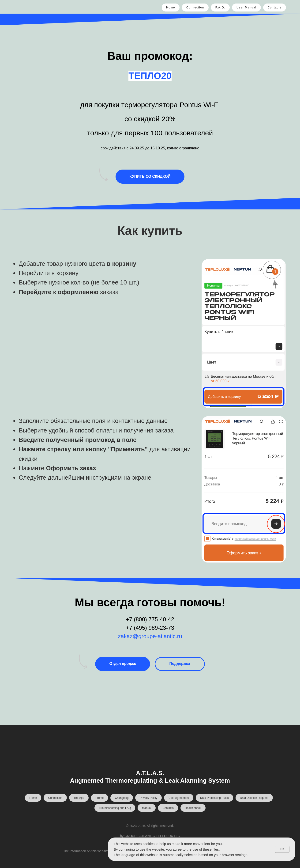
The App (79, 798)
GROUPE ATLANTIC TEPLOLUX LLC (152, 836)
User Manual (246, 8)
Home (171, 8)
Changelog (122, 798)
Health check (193, 808)
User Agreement (179, 798)
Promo (99, 798)
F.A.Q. (220, 8)
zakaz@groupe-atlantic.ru (150, 636)
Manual (147, 808)
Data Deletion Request (254, 798)
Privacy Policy (148, 798)
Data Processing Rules (214, 798)
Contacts (275, 8)
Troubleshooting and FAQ (115, 808)
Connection (195, 8)
